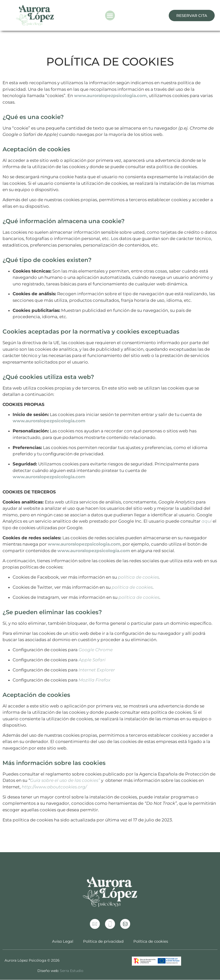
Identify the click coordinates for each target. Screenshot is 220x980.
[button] (110, 16)
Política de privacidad (103, 941)
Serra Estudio (72, 970)
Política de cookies (151, 941)
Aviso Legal (62, 941)
